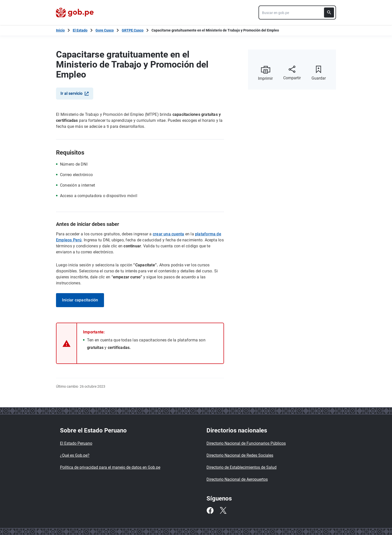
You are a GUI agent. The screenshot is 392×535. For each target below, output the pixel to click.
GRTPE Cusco (133, 30)
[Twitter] (223, 510)
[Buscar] (329, 13)
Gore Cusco (105, 30)
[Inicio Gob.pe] (60, 30)
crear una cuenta (168, 234)
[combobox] (297, 13)
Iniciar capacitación (80, 300)
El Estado (80, 30)
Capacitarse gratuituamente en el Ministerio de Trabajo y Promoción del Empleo (215, 30)
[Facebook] (210, 510)
